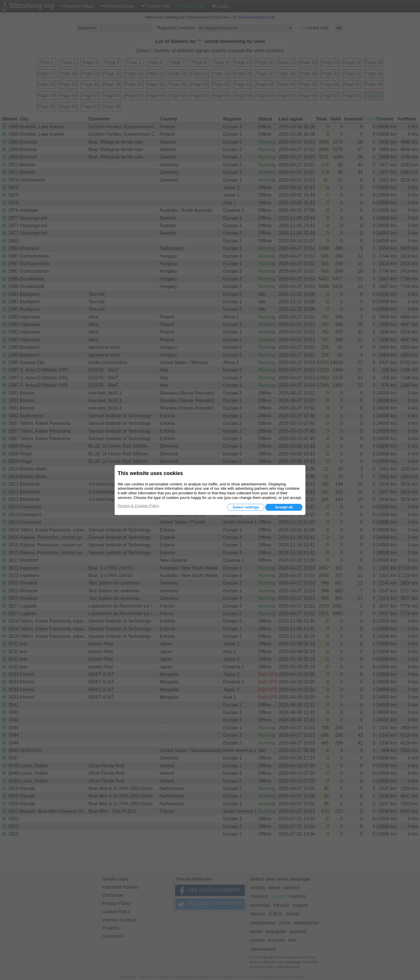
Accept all (284, 507)
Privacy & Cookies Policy (138, 506)
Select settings (246, 507)
